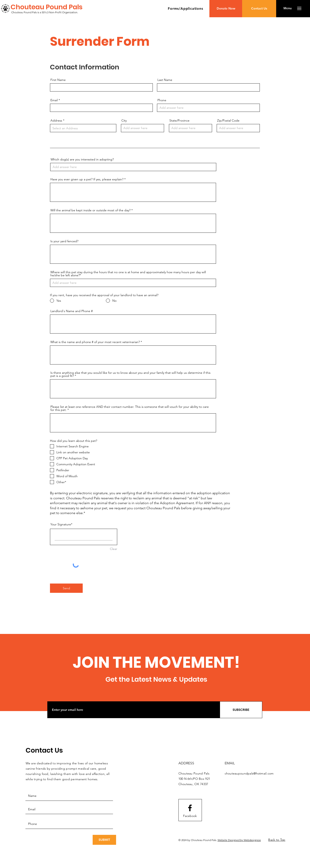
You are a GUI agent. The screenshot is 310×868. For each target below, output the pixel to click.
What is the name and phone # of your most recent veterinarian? (95, 342)
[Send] (66, 588)
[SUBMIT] (104, 840)
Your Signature (61, 524)
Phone (162, 100)
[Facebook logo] (190, 808)
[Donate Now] (226, 9)
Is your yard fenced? (64, 241)
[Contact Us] (259, 9)
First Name (58, 80)
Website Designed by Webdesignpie (239, 840)
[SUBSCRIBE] (241, 710)
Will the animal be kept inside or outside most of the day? (90, 210)
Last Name (165, 80)
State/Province (179, 120)
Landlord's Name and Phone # (72, 311)
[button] (186, 9)
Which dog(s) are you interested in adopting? (82, 159)
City (124, 120)
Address (56, 120)
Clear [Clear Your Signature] (114, 549)
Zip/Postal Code (228, 120)
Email (54, 100)
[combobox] (83, 128)
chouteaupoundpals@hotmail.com (249, 773)
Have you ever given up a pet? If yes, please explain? (87, 179)
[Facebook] (190, 816)
